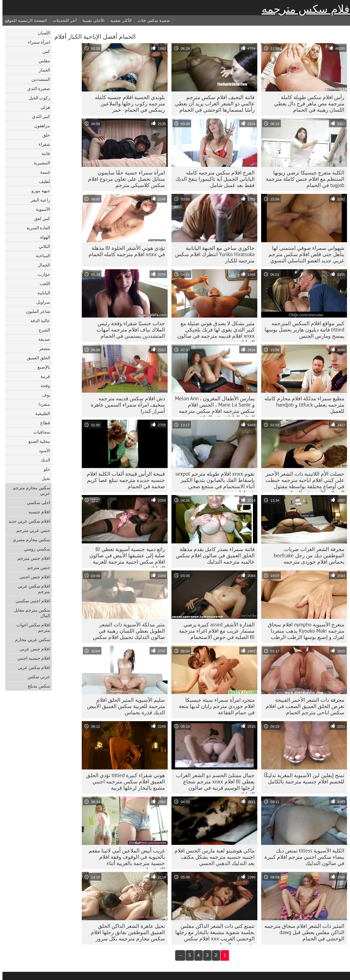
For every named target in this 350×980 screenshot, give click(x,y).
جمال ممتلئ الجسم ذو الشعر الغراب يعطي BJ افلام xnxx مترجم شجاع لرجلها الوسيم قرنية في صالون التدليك (213, 783)
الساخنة (40, 256)
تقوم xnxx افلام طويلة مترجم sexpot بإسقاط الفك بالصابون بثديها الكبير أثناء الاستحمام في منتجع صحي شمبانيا (212, 481)
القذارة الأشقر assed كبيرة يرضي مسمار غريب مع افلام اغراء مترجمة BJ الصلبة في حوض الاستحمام (214, 631)
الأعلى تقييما (91, 20)
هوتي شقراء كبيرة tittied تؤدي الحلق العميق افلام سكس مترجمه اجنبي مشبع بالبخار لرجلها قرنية (123, 781)
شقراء (42, 144)
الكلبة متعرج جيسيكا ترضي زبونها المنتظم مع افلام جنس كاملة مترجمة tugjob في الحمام (303, 179)
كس (44, 51)
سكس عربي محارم (30, 639)
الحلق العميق (36, 358)
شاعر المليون (35, 311)
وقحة (43, 386)
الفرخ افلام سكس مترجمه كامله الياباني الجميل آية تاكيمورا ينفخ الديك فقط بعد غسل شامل (212, 179)
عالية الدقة (38, 321)
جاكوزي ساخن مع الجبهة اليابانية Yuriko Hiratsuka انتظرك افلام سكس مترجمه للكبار (212, 254)
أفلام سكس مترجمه (305, 9)
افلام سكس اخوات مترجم (31, 627)
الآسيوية (40, 209)
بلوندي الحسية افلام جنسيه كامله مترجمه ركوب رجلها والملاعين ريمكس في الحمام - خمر (127, 103)
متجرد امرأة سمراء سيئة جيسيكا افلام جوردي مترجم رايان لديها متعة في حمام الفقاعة (214, 706)
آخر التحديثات (62, 20)
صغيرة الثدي (36, 88)
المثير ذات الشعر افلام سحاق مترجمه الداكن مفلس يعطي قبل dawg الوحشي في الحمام (302, 932)
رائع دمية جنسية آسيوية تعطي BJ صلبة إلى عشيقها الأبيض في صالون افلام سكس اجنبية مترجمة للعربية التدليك (125, 557)
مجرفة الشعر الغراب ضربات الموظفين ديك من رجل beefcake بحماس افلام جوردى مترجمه (307, 555)
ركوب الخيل (37, 98)
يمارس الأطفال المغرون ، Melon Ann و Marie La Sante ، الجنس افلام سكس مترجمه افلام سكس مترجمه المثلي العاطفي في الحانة (212, 406)
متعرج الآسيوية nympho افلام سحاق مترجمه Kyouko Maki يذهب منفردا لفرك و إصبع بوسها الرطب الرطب (304, 631)
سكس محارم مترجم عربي (29, 490)
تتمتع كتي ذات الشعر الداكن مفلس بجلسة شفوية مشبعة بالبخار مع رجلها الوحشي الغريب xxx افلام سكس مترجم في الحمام (212, 934)
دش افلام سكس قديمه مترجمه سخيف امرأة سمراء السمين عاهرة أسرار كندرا (125, 405)
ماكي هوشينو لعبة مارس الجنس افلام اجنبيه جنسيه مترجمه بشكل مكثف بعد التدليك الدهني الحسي (212, 857)
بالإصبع (41, 367)
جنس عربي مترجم (31, 530)
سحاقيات (39, 432)
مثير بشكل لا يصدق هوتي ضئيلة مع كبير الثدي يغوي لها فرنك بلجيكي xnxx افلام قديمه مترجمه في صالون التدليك (213, 331)
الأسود (42, 451)
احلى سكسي (36, 502)
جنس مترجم (36, 567)
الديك (43, 460)
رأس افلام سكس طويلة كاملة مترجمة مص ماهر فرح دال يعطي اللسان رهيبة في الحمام (307, 103)
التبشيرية (39, 163)
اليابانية (41, 293)
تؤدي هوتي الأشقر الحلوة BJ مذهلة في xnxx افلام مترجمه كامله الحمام (124, 251)
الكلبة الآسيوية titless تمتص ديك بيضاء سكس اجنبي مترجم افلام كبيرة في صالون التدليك (302, 857)
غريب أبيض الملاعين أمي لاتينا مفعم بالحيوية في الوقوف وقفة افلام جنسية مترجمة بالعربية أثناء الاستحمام (124, 858)
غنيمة (43, 172)
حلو (44, 469)
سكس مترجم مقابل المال (30, 613)
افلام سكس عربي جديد (27, 521)
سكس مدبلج (36, 686)
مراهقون (40, 126)
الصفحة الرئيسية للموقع (24, 20)
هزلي (43, 107)
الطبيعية (40, 413)
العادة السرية (36, 228)
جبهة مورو (38, 191)
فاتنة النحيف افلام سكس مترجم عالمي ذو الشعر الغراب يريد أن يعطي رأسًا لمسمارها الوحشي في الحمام (212, 103)
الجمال (41, 265)
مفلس (42, 61)
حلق (44, 135)
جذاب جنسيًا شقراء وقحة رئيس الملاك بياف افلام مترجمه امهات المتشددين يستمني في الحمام (128, 330)
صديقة (42, 339)
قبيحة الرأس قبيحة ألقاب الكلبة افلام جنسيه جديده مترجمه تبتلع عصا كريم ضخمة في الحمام (123, 480)
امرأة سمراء (37, 42)
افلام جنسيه (37, 512)
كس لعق (40, 218)
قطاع (43, 423)
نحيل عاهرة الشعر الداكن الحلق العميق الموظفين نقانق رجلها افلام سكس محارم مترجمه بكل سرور (125, 932)
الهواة (43, 237)
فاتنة (43, 153)
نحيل (43, 478)
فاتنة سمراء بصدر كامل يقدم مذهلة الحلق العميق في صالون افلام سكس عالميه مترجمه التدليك (213, 555)
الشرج (42, 330)
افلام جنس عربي (32, 649)
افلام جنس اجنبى (32, 577)
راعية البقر (38, 200)
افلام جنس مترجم (31, 558)
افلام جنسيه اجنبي (31, 658)
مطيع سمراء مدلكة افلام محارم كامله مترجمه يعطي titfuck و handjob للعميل (302, 405)
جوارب (41, 274)
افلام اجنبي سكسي (30, 601)
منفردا (42, 404)
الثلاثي (42, 246)
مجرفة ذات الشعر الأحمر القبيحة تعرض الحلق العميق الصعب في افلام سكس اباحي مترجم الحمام (303, 706)
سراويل (41, 302)
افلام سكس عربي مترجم (31, 589)
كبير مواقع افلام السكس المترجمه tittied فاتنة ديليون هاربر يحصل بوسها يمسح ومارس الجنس (302, 330)
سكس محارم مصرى (29, 540)
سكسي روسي (35, 549)
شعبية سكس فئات (151, 20)
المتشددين (38, 79)
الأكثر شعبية (119, 20)
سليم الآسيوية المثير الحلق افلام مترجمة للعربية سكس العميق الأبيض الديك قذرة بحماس (123, 706)
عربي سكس (36, 677)
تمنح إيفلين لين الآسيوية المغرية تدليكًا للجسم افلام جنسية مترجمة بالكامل (302, 778)
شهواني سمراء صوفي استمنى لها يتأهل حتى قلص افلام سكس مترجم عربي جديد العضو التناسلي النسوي (304, 254)
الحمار (42, 70)
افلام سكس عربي (31, 667)
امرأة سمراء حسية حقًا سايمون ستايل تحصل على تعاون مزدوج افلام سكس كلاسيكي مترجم (124, 179)
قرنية (43, 376)
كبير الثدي (39, 116)
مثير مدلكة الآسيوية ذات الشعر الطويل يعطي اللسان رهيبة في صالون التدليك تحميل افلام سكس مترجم (126, 632)
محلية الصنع (37, 441)
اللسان (41, 33)
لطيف (42, 181)
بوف (44, 395)
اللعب (42, 283)
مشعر (42, 348)
